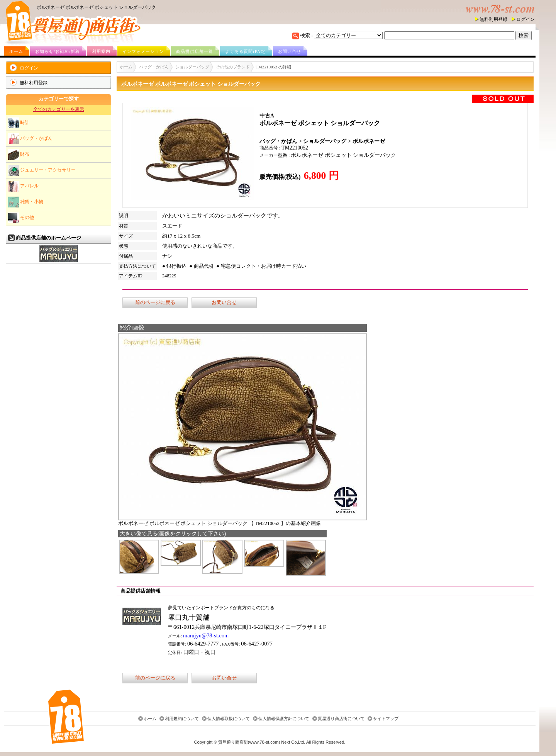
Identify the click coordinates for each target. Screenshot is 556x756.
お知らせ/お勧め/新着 (58, 51)
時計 (19, 123)
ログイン (525, 19)
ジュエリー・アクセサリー (42, 170)
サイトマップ (386, 719)
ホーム (16, 51)
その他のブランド (233, 67)
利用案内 (101, 51)
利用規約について (182, 719)
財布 (19, 155)
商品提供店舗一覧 (195, 51)
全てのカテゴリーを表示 (59, 109)
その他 (21, 218)
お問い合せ (290, 51)
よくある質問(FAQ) (246, 51)
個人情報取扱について (229, 719)
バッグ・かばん (30, 139)
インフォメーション (143, 51)
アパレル (23, 186)
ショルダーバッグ (192, 67)
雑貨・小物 (26, 202)
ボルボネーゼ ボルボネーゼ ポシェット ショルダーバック (96, 7)
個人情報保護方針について (284, 719)
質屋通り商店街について (341, 719)
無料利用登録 (493, 19)
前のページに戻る (155, 302)
